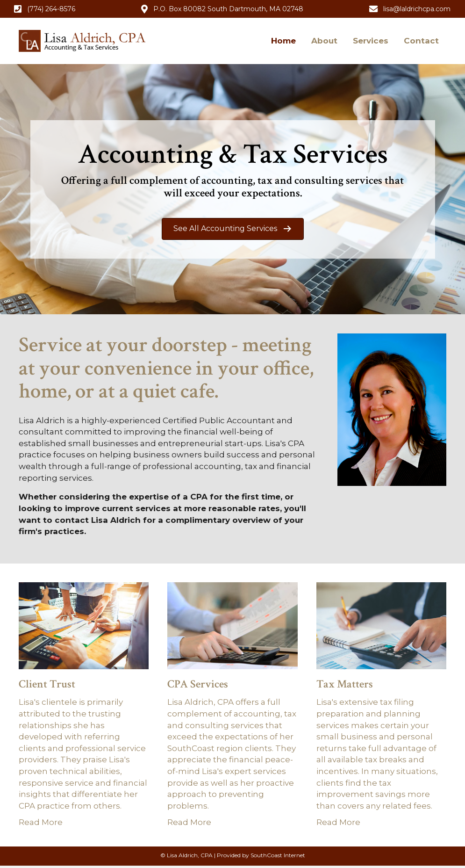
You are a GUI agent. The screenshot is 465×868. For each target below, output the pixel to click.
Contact (421, 41)
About (324, 41)
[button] (45, 9)
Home (283, 41)
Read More (41, 822)
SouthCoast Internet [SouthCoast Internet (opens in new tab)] (278, 855)
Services (371, 41)
